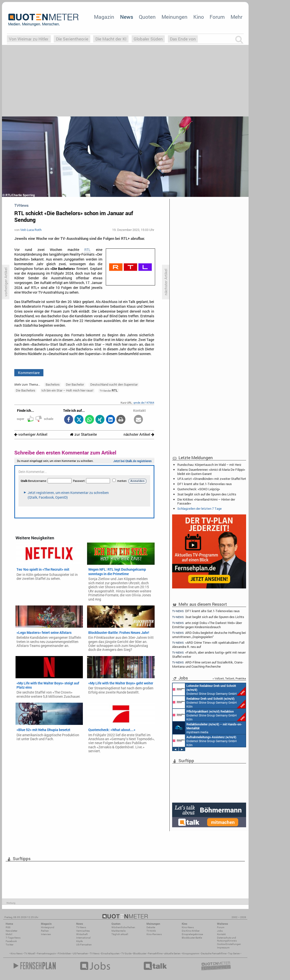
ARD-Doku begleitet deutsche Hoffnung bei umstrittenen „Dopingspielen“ (209, 635)
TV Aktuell (30, 953)
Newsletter (11, 931)
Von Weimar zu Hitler (29, 39)
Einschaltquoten (110, 953)
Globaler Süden (148, 39)
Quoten (147, 17)
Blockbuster (140, 953)
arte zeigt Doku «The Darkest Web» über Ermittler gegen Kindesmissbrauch (207, 625)
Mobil (9, 934)
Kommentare (29, 373)
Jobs (220, 931)
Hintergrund (48, 927)
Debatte (151, 927)
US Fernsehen (80, 953)
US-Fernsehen (84, 945)
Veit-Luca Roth (31, 230)
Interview (46, 934)
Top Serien (234, 953)
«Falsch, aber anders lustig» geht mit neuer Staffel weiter (209, 654)
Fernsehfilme (155, 953)
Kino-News (188, 927)
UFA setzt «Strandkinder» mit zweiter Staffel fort (212, 479)
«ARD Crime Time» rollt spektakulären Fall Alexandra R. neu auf (208, 645)
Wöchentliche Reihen (123, 927)
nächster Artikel (139, 434)
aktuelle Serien (172, 953)
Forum (217, 17)
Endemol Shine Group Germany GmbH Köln (209, 689)
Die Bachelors (26, 390)
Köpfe (79, 941)
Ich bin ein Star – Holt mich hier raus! (67, 390)
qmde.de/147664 (144, 403)
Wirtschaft (82, 934)
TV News (95, 953)
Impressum (223, 948)
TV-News (81, 927)
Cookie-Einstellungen (229, 944)
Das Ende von (183, 39)
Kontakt (221, 934)
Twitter (9, 945)
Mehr (236, 17)
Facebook (11, 941)
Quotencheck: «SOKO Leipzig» (199, 489)
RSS (8, 927)
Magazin (104, 17)
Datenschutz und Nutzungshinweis (227, 939)
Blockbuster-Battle (192, 938)
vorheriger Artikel (31, 434)
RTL (87, 250)
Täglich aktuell (120, 934)
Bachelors (53, 384)
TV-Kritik (151, 931)
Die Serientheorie (72, 39)
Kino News (17, 953)
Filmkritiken (64, 953)
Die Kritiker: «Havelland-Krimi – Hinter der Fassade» (206, 501)
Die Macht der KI (111, 39)
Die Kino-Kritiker (191, 931)
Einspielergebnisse (192, 934)
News (127, 17)
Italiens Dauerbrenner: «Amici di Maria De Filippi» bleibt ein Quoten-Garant (211, 471)
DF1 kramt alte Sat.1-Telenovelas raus (205, 484)
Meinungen (174, 17)
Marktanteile (118, 931)
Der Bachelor (75, 384)
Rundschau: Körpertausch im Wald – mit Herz (209, 465)
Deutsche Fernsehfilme (214, 953)
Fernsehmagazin (46, 953)
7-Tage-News (13, 938)
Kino (199, 17)
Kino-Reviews (154, 934)
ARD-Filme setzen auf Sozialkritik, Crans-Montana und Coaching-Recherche (208, 664)
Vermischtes (83, 931)
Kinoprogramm (191, 953)
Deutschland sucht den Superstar (114, 384)
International (83, 938)
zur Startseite (83, 434)
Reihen (45, 931)
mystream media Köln (207, 728)
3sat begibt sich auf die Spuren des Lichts (207, 494)
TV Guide (126, 953)
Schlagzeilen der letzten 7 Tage (199, 509)
